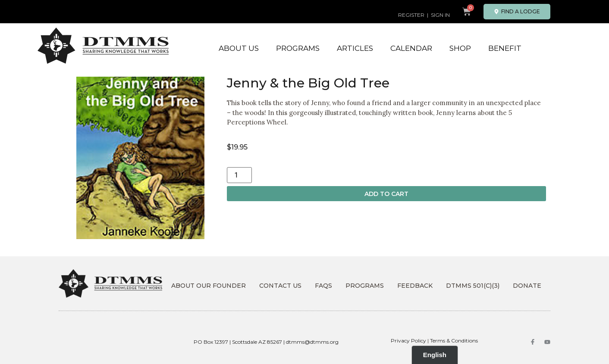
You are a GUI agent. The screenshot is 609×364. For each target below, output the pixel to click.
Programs (298, 48)
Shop (460, 48)
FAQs (323, 286)
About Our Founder (209, 286)
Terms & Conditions (454, 341)
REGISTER (411, 15)
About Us (239, 48)
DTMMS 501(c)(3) (473, 286)
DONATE (527, 286)
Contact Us (280, 286)
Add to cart (386, 194)
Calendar (411, 48)
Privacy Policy (408, 341)
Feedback (415, 286)
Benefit (505, 48)
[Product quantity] (239, 175)
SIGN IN (440, 15)
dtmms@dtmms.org (312, 342)
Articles (355, 48)
